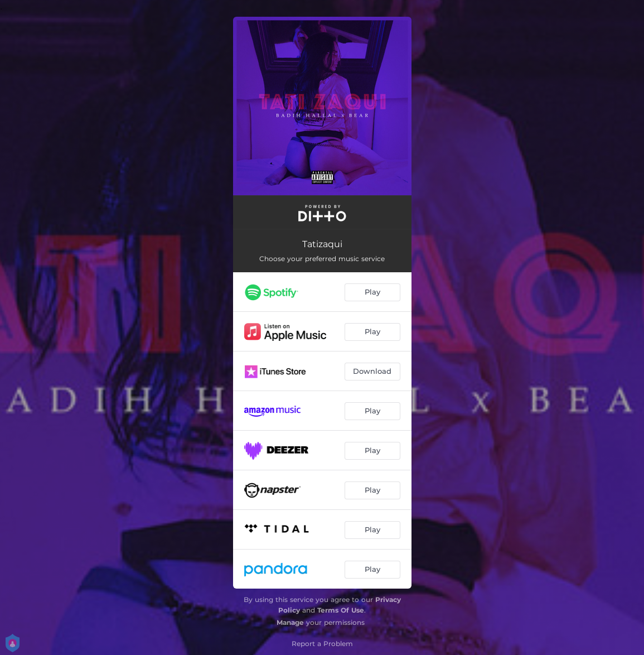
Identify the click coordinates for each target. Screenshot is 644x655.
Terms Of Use (341, 610)
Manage (290, 622)
